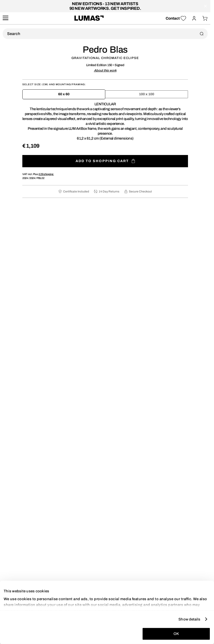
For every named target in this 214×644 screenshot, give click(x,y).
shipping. (46, 174)
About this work (105, 71)
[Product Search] (105, 34)
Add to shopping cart (105, 161)
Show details (189, 619)
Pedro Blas (105, 50)
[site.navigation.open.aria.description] (5, 18)
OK (176, 634)
